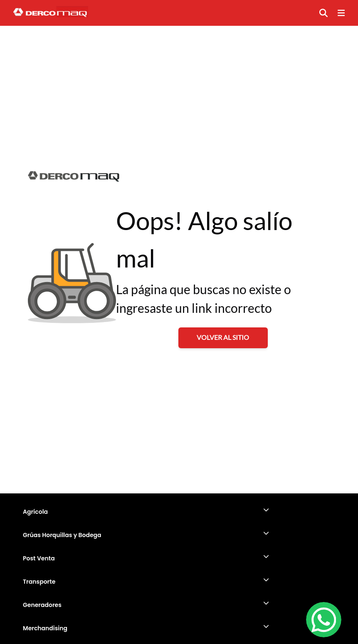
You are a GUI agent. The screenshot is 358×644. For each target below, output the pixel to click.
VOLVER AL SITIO (223, 337)
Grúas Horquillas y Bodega (62, 535)
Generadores (42, 605)
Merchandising (45, 628)
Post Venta (39, 558)
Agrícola (35, 512)
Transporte (39, 582)
